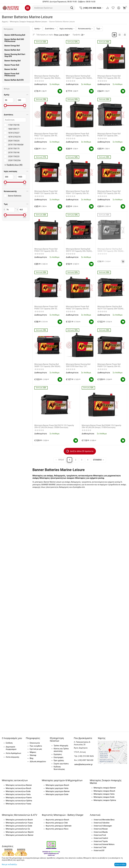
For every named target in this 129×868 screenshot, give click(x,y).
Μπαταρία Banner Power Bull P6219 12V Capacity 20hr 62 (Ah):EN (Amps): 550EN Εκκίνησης (54, 426)
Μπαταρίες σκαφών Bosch (104, 791)
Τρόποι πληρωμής (61, 746)
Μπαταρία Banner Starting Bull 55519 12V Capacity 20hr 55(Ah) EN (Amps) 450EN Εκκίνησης (79, 250)
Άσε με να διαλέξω (9, 864)
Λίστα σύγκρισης (12, 757)
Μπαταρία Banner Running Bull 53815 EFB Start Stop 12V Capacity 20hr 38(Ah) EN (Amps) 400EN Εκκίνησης (79, 365)
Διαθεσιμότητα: (41, 84)
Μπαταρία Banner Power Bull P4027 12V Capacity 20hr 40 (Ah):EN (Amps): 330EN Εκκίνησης (48, 135)
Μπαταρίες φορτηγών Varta (57, 788)
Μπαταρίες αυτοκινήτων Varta (18, 794)
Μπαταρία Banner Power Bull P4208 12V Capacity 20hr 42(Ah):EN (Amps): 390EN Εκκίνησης (109, 135)
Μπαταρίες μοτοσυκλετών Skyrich (20, 832)
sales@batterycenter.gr (83, 764)
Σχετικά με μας (36, 749)
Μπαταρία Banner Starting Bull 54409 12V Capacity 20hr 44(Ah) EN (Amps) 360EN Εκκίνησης (79, 77)
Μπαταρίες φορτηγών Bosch (57, 785)
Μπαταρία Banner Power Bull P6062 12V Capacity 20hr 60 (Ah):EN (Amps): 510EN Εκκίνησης (80, 308)
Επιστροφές (59, 757)
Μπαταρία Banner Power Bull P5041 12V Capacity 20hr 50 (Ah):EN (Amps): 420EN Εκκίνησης (80, 192)
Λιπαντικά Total (100, 847)
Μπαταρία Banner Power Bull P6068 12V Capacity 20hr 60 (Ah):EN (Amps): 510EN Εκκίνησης (102, 426)
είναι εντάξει (120, 864)
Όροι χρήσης (59, 760)
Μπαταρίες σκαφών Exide (104, 797)
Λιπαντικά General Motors (104, 844)
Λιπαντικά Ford (100, 835)
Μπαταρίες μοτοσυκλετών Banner (20, 835)
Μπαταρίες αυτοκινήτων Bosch (18, 788)
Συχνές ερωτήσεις (61, 764)
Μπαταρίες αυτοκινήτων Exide (18, 791)
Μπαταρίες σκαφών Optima (105, 800)
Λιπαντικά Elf (99, 850)
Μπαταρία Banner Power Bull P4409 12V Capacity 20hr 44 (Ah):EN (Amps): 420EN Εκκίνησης (48, 192)
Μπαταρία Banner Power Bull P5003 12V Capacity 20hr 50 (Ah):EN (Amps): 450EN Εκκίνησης (48, 308)
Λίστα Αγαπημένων (13, 753)
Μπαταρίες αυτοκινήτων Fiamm (19, 798)
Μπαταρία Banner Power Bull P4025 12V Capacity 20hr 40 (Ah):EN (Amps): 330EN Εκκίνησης (80, 135)
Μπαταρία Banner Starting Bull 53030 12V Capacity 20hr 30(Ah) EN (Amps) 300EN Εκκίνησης (111, 250)
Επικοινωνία (35, 743)
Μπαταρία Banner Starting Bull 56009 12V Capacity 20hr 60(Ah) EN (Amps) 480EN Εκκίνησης (47, 365)
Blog (31, 758)
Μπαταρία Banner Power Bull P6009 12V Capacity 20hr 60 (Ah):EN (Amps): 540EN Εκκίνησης (111, 365)
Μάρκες (33, 752)
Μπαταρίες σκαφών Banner (105, 788)
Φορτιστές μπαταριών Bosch (57, 820)
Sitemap (33, 755)
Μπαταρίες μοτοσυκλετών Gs (18, 829)
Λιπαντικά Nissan (101, 829)
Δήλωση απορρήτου (38, 761)
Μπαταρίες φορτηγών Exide (57, 794)
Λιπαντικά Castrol (101, 838)
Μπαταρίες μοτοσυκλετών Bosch (19, 820)
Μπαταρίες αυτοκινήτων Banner (19, 785)
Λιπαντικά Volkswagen (103, 826)
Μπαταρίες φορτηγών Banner (58, 791)
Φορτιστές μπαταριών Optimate (59, 826)
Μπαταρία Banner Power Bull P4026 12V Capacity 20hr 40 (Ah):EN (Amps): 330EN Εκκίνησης (111, 77)
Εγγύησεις (58, 754)
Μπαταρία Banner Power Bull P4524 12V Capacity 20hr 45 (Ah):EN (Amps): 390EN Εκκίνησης (48, 250)
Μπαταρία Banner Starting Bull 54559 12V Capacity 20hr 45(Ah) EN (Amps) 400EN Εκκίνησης (47, 77)
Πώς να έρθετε (36, 746)
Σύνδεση (9, 743)
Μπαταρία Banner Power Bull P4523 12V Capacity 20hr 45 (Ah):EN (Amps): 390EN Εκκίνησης (111, 192)
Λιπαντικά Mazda (101, 832)
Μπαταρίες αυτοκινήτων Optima (19, 801)
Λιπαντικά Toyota (101, 841)
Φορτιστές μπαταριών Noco (57, 829)
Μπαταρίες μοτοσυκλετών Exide (19, 826)
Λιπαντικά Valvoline (101, 823)
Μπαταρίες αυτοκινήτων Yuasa (18, 804)
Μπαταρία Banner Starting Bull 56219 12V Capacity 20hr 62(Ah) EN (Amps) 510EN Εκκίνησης (110, 308)
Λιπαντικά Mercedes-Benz (104, 820)
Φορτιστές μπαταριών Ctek (57, 823)
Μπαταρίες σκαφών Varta (104, 794)
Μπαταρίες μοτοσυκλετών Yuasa (19, 823)
